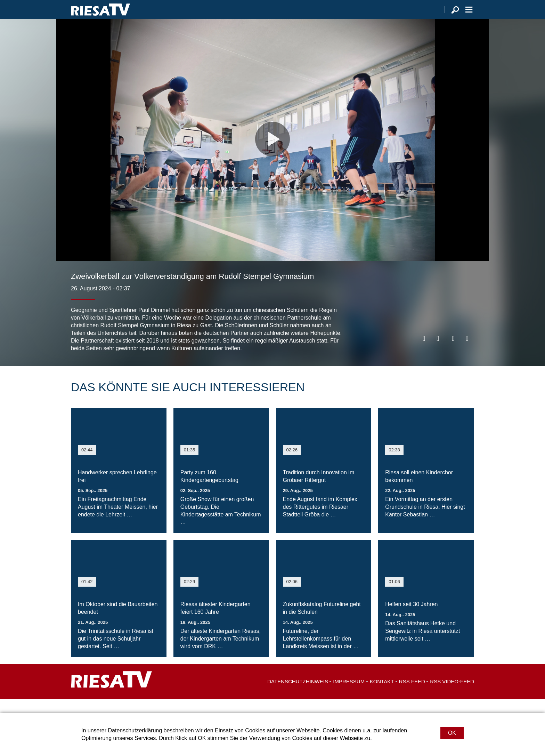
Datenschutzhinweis (298, 695)
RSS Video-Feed (452, 695)
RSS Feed (412, 695)
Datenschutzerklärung (135, 730)
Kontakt (382, 695)
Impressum (349, 695)
